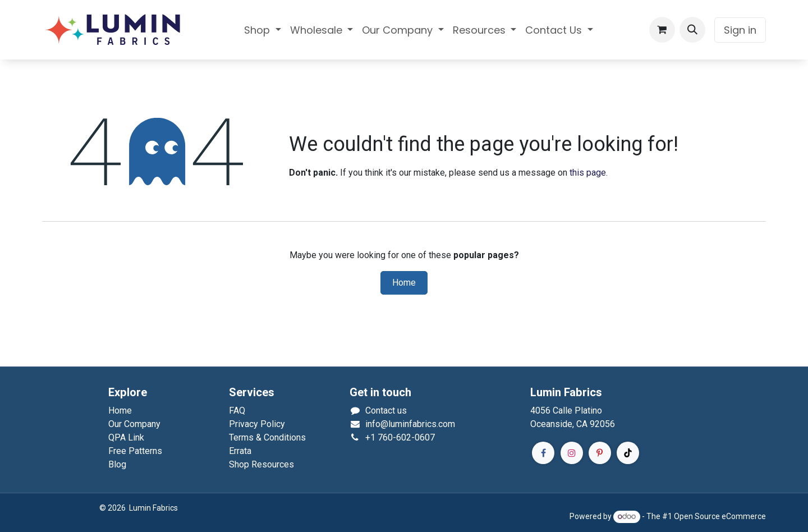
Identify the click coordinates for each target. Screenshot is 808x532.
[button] (692, 30)
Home (404, 283)
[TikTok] (628, 453)
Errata (240, 451)
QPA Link (126, 437)
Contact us (386, 411)
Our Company (134, 424)
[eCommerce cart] (662, 30)
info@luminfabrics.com (410, 424)
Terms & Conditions (267, 437)
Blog (117, 464)
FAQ (237, 411)
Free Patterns (135, 451)
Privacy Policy (257, 424)
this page (588, 173)
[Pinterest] (600, 453)
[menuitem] (263, 30)
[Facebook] (543, 453)
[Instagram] (572, 453)
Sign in (740, 30)
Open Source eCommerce (720, 516)
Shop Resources (261, 464)
